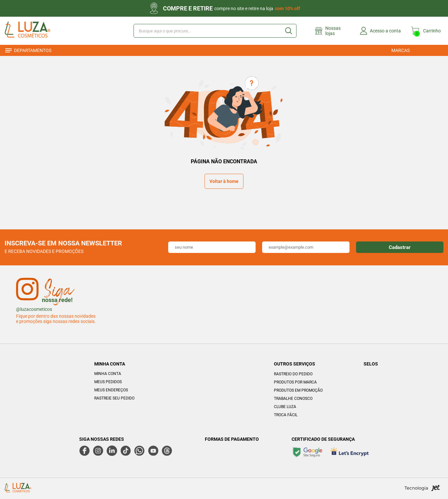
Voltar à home (224, 181)
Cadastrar (400, 247)
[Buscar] (288, 31)
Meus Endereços (111, 390)
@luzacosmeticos (34, 309)
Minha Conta (108, 374)
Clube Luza (285, 407)
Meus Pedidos (108, 382)
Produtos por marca (295, 382)
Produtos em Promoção (298, 390)
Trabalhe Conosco (293, 399)
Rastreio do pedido (293, 374)
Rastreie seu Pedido (114, 398)
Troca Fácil (286, 415)
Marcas (401, 50)
